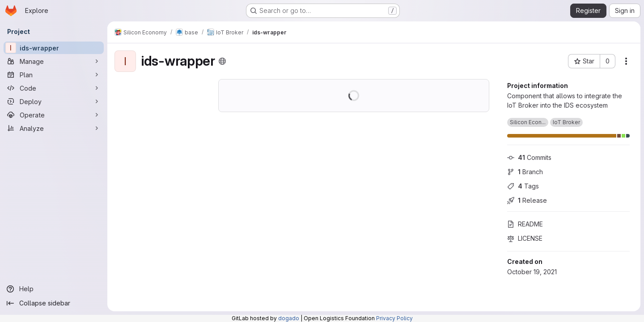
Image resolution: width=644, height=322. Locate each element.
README (525, 224)
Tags (523, 186)
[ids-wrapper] (54, 48)
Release (527, 200)
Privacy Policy (394, 318)
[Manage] (54, 61)
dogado (289, 318)
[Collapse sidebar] (54, 303)
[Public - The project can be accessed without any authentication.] (222, 61)
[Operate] (54, 115)
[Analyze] (54, 128)
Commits (529, 157)
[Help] (54, 289)
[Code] (54, 88)
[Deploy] (54, 101)
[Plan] (54, 75)
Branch (525, 172)
